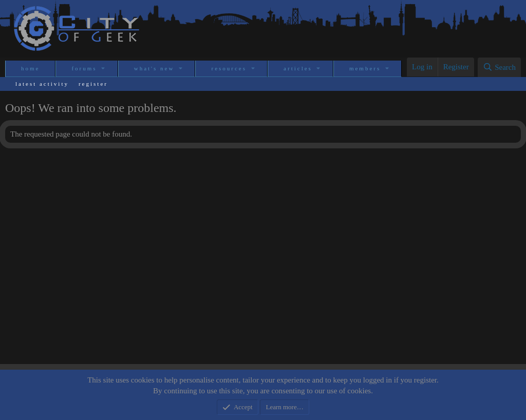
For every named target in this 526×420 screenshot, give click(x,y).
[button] (104, 69)
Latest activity (42, 84)
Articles (298, 68)
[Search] (499, 67)
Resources (229, 68)
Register (93, 84)
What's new (154, 68)
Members (365, 68)
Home (30, 68)
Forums (84, 68)
